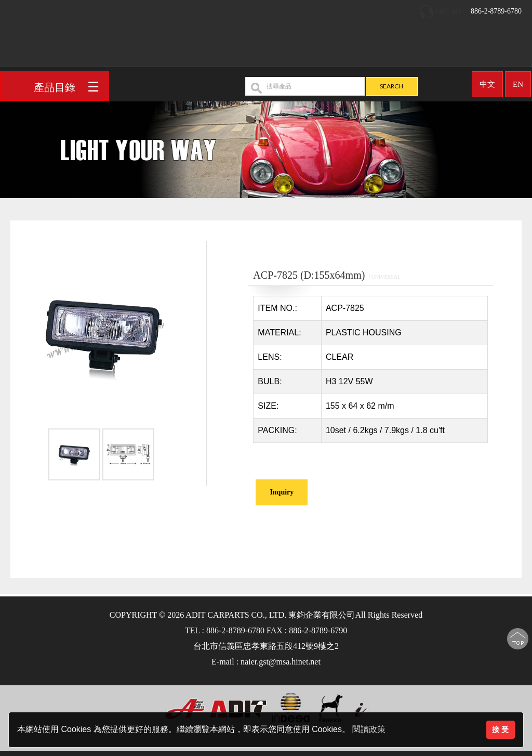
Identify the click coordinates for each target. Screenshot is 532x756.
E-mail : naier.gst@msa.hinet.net (266, 662)
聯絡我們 (462, 48)
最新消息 (412, 48)
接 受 (500, 729)
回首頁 (198, 48)
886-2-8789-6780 (470, 8)
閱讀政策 (369, 729)
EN (518, 81)
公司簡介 (243, 48)
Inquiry (282, 492)
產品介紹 (294, 48)
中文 (487, 81)
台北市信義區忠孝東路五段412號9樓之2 (266, 646)
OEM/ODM (356, 48)
